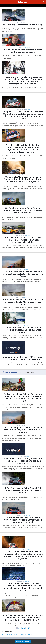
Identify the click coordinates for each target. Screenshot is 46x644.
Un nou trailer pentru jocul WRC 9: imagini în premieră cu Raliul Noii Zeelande (23, 358)
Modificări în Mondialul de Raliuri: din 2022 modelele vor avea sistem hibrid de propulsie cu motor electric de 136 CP (23, 618)
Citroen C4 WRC (24, 633)
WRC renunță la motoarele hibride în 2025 (22, 25)
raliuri (3, 635)
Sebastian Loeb (23, 635)
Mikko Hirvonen (9, 635)
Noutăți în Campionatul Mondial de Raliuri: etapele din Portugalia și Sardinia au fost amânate (23, 430)
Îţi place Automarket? (10, 372)
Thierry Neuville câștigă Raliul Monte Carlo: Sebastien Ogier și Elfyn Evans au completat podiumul (23, 520)
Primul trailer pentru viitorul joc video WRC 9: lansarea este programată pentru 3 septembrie (23, 461)
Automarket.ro (23, 2)
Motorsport (28, 48)
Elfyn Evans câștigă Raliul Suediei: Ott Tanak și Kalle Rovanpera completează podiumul (23, 490)
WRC (28, 23)
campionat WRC (31, 635)
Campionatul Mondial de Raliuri (36, 633)
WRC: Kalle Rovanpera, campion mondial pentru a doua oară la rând (23, 51)
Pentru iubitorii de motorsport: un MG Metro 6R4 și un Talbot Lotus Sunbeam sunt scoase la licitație (23, 240)
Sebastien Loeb (16, 633)
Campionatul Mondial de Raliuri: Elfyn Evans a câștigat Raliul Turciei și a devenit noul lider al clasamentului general (23, 179)
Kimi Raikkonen (6, 633)
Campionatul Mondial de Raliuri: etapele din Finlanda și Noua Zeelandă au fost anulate (23, 330)
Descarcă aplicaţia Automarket (23, 641)
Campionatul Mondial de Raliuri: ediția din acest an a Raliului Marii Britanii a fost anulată (23, 302)
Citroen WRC (16, 635)
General (28, 75)
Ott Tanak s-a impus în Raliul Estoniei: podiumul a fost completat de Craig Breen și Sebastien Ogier (23, 210)
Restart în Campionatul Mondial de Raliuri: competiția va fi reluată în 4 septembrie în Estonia (23, 274)
